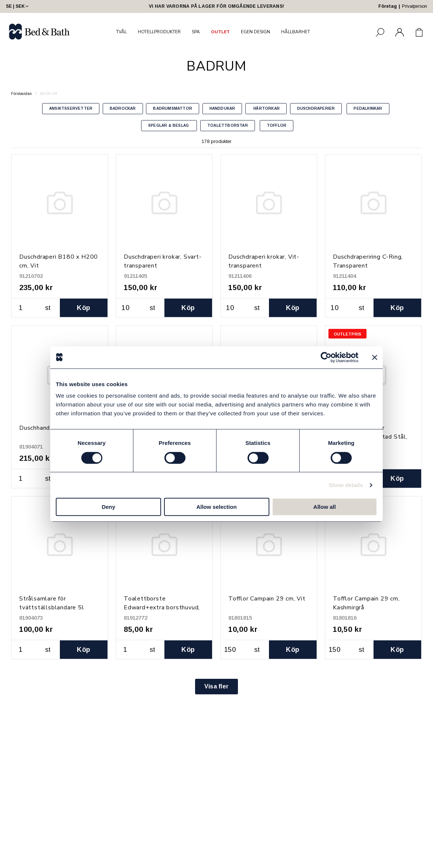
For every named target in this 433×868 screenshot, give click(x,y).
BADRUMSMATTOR (173, 108)
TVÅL (121, 32)
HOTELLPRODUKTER (159, 32)
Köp (83, 308)
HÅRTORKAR (266, 108)
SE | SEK (18, 6)
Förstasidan (22, 94)
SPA (196, 32)
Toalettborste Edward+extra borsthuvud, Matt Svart (162, 607)
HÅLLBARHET (296, 32)
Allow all (325, 507)
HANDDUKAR (222, 108)
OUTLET (220, 32)
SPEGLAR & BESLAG (169, 125)
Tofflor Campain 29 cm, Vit (267, 599)
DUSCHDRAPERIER (316, 108)
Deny (108, 507)
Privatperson (415, 6)
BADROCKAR (123, 108)
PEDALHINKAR (368, 108)
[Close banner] (375, 357)
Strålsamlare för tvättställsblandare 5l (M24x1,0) (52, 607)
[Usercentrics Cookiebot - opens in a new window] (326, 357)
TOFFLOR (277, 125)
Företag (388, 6)
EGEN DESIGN (255, 32)
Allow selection (216, 507)
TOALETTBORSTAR (228, 125)
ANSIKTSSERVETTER (71, 108)
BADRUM (49, 94)
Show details (346, 485)
